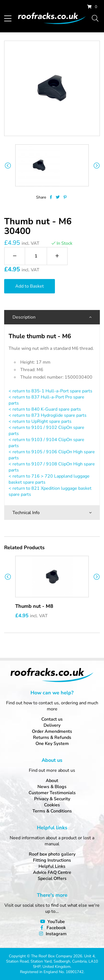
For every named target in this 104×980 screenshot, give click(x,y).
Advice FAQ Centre (52, 872)
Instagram (56, 934)
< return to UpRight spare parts (40, 421)
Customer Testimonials (52, 793)
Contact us (52, 719)
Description (24, 317)
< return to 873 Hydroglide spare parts (48, 415)
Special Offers (52, 879)
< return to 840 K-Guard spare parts (45, 409)
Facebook (56, 928)
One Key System (52, 744)
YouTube (56, 922)
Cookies (52, 805)
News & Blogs (52, 787)
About (52, 781)
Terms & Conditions (52, 811)
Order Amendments (52, 731)
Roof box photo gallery (52, 854)
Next (96, 165)
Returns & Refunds (52, 737)
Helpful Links (52, 866)
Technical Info (26, 513)
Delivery (52, 725)
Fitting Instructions (52, 860)
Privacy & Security (52, 799)
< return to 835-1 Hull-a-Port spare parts (50, 391)
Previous (8, 165)
